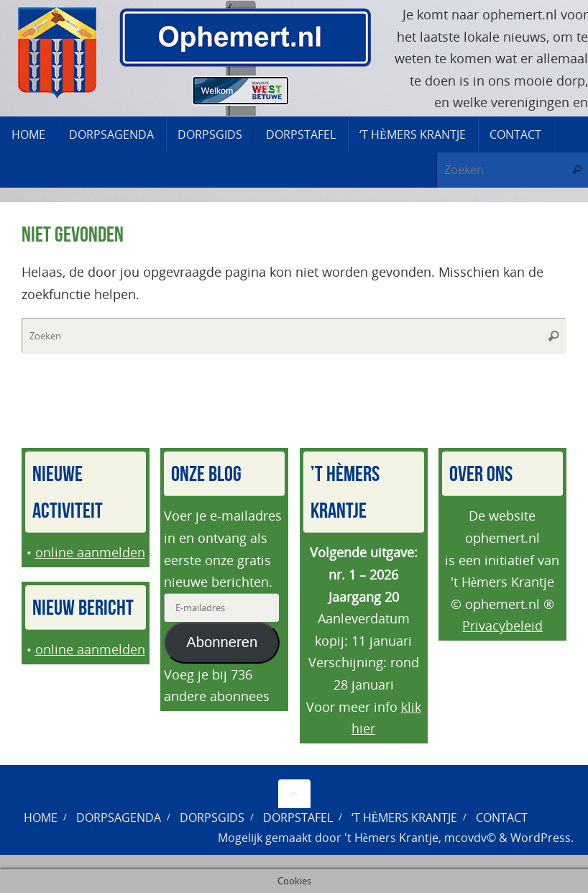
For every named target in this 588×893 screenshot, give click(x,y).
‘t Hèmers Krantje (405, 818)
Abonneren (222, 642)
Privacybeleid (502, 626)
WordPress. (542, 838)
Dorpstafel (298, 818)
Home (41, 818)
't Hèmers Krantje (391, 838)
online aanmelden (90, 552)
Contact (502, 818)
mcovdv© (470, 838)
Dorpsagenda (119, 818)
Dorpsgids (212, 818)
